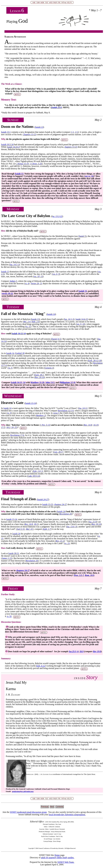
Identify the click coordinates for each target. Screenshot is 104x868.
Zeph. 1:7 (47, 529)
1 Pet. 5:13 (45, 425)
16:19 (96, 425)
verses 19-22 (7, 294)
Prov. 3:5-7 (79, 575)
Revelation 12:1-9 (66, 411)
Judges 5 (13, 281)
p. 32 (9, 616)
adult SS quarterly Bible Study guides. (58, 858)
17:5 (3, 427)
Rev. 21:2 (60, 541)
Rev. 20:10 (40, 377)
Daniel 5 (82, 236)
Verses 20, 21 (36, 283)
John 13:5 (50, 382)
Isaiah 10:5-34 (7, 144)
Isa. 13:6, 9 (72, 527)
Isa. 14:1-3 (14, 265)
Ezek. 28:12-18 (95, 361)
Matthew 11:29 (37, 382)
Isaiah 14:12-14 (19, 334)
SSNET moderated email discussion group (28, 812)
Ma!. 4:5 (30, 529)
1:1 (73, 132)
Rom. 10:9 (90, 575)
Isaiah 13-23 (48, 504)
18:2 (36, 524)
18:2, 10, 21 (12, 427)
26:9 (82, 651)
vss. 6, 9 (56, 274)
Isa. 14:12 (83, 408)
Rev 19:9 (97, 651)
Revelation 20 (66, 514)
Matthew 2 (41, 415)
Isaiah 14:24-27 (14, 147)
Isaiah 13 (39, 127)
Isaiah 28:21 (14, 553)
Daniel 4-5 (56, 339)
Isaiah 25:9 (56, 107)
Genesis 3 (49, 368)
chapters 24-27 (61, 504)
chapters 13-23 (71, 147)
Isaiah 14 (51, 314)
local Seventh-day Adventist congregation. (67, 815)
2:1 (76, 132)
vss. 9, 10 (81, 324)
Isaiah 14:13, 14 (18, 382)
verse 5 (56, 413)
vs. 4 (27, 283)
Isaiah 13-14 (31, 403)
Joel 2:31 (21, 529)
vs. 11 (28, 326)
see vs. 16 (89, 176)
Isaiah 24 (61, 511)
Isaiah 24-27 (43, 499)
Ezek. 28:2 (39, 375)
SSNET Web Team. (66, 862)
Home (57, 855)
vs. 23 (67, 543)
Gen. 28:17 (58, 452)
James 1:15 (7, 558)
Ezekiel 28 (20, 353)
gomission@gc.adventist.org (23, 791)
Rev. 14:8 (88, 425)
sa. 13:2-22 (57, 216)
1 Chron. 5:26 (36, 164)
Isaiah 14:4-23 (82, 319)
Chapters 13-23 (29, 134)
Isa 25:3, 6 (74, 651)
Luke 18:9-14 (34, 476)
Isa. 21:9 (93, 522)
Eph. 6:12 (41, 666)
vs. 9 (10, 368)
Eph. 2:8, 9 (38, 471)
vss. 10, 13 (38, 276)
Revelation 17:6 (17, 435)
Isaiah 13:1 (6, 132)
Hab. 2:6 (35, 322)
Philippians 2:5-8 (67, 382)
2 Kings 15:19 (23, 164)
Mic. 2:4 (27, 322)
